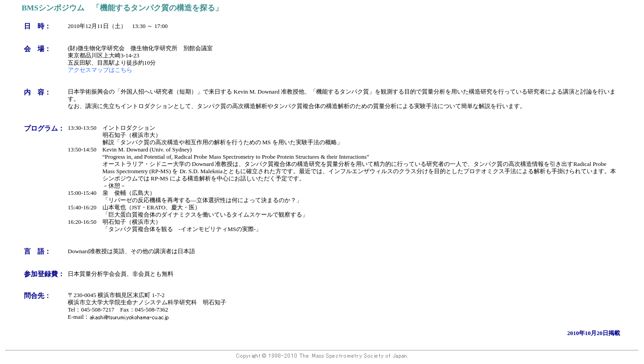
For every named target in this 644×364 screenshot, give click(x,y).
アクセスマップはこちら (100, 70)
